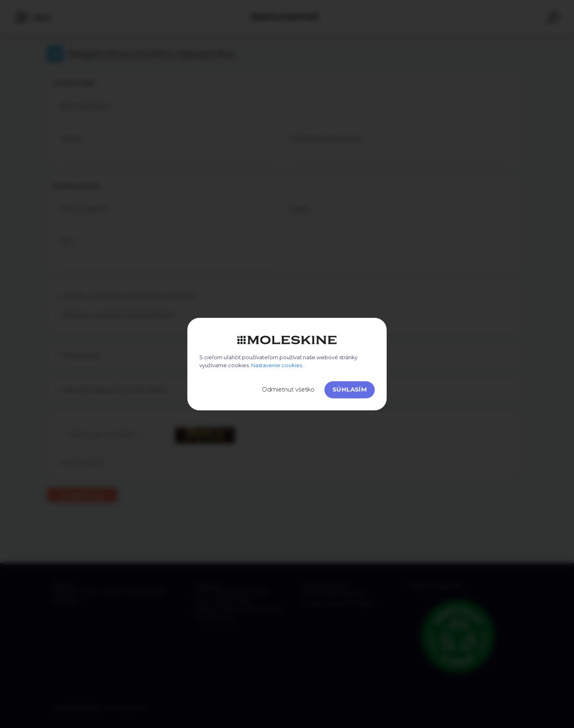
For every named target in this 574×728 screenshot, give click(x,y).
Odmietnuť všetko (288, 390)
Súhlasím (350, 389)
